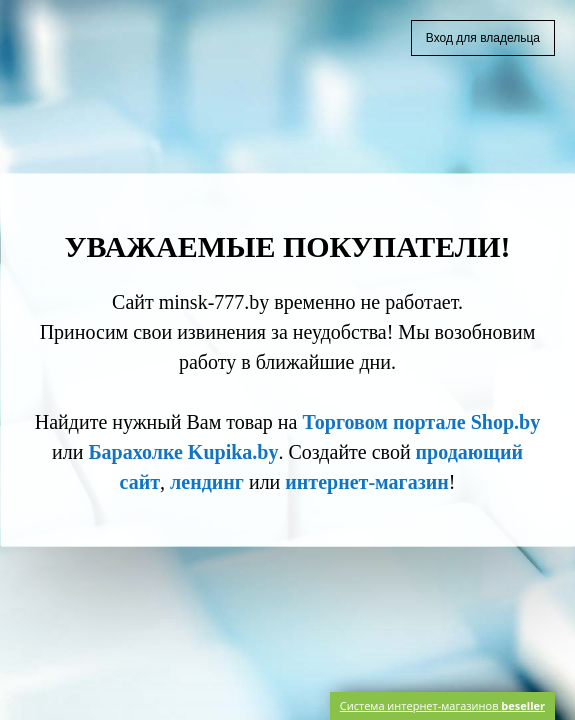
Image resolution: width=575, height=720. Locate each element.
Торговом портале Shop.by (421, 422)
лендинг (207, 482)
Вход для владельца (483, 38)
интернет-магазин (366, 482)
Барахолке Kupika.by (183, 452)
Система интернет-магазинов (442, 705)
